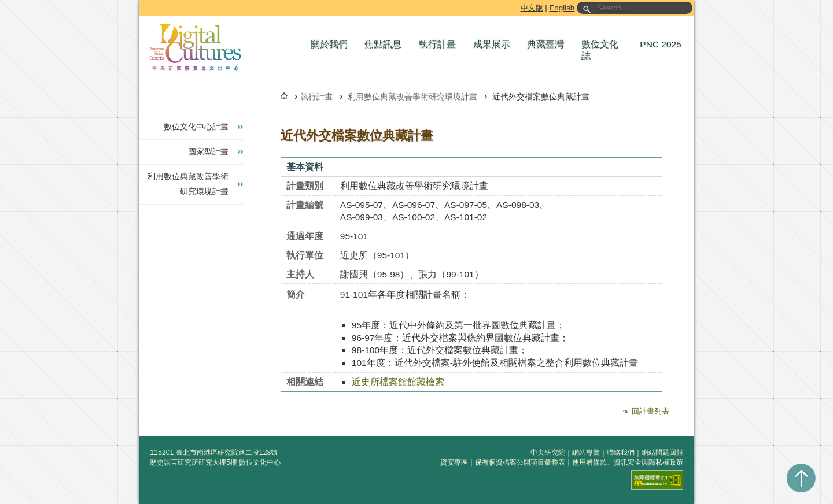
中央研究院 (548, 453)
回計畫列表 (650, 411)
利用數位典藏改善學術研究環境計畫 (412, 97)
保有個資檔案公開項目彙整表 (520, 462)
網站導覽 (586, 453)
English (562, 8)
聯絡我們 (621, 453)
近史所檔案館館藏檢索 (398, 382)
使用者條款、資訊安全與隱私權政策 (628, 462)
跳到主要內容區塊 (141, 2)
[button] (332, 45)
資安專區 (454, 462)
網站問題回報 (662, 453)
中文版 (532, 8)
